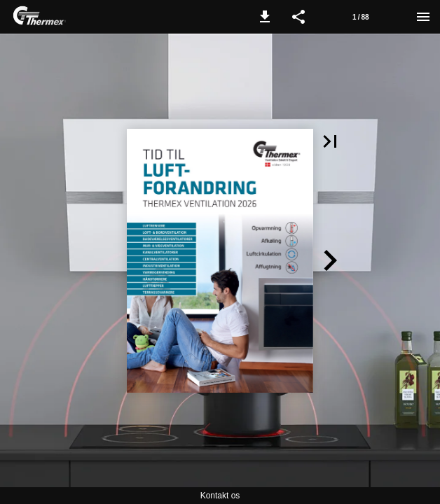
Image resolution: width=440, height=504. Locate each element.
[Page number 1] (361, 17)
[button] (265, 17)
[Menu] (423, 17)
